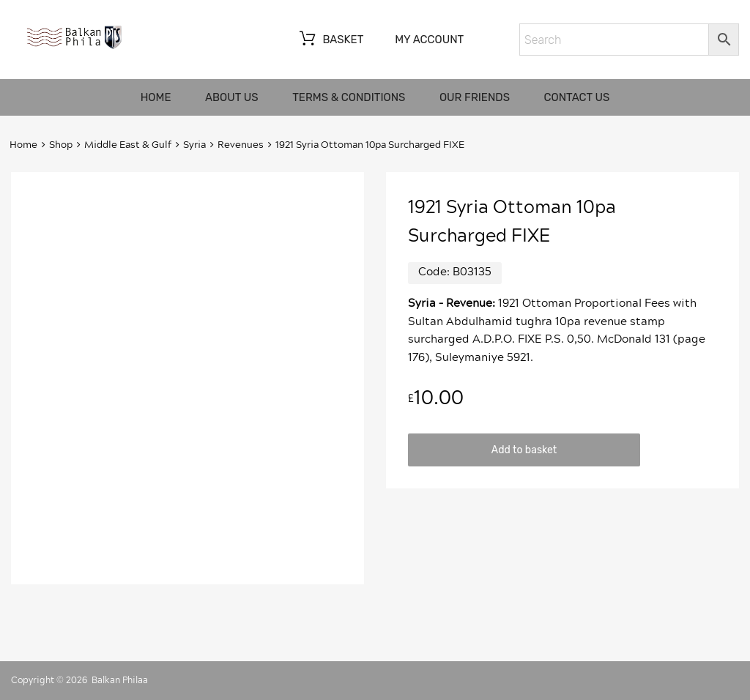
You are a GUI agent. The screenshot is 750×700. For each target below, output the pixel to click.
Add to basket (524, 450)
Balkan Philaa (120, 680)
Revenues (241, 145)
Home (156, 97)
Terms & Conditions (349, 97)
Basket (330, 40)
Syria (194, 145)
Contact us (577, 97)
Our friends (475, 97)
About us (232, 97)
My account (429, 40)
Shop (61, 145)
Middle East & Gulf (128, 145)
